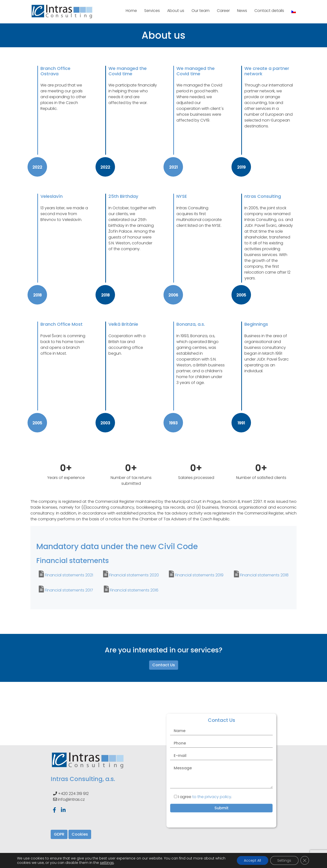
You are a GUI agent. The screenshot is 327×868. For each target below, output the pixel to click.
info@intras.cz (71, 799)
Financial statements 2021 (69, 575)
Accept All (252, 860)
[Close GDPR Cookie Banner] (305, 860)
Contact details (269, 11)
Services (152, 11)
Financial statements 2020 (134, 575)
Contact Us (164, 665)
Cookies (80, 834)
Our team (201, 11)
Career (223, 11)
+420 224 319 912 (73, 794)
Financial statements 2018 (264, 575)
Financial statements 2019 (199, 575)
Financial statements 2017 (69, 590)
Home (131, 11)
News (242, 11)
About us (176, 11)
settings (118, 863)
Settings (284, 860)
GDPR (59, 834)
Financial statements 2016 (134, 590)
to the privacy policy (212, 797)
